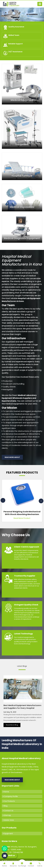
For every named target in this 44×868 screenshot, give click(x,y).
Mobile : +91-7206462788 (12, 852)
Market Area (8, 820)
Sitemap (7, 815)
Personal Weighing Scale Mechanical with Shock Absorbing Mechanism (22, 513)
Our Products (9, 801)
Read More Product (22, 518)
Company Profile (10, 796)
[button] (3, 15)
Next (41, 501)
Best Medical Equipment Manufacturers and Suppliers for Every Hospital (22, 707)
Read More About (12, 457)
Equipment (8, 834)
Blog (5, 806)
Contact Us (8, 811)
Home (6, 792)
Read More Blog (12, 725)
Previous (3, 500)
